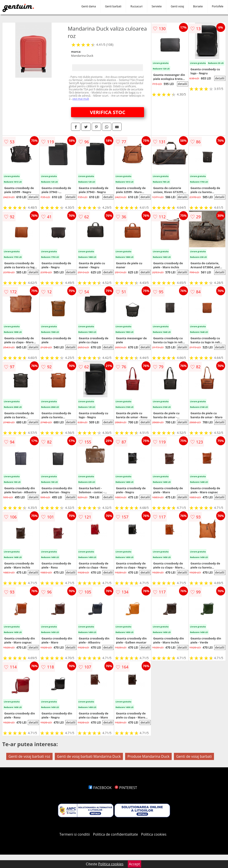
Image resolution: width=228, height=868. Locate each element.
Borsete (198, 6)
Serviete (157, 6)
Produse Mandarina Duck (148, 756)
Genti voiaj (177, 6)
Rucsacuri (136, 6)
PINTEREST (126, 788)
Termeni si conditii (75, 834)
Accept (134, 864)
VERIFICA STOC (108, 112)
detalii (182, 84)
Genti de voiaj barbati (194, 756)
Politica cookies (154, 834)
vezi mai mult (81, 99)
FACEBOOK (100, 788)
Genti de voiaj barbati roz (29, 756)
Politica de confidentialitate (116, 834)
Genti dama (89, 6)
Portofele (218, 6)
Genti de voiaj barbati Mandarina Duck (89, 756)
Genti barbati (113, 6)
